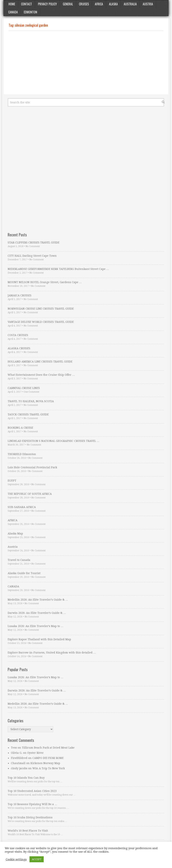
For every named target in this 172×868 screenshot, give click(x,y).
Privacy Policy (47, 4)
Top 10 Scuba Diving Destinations (30, 817)
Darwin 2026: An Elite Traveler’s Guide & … (37, 613)
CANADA (13, 586)
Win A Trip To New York (49, 768)
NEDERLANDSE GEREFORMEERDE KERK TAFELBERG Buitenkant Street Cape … (58, 269)
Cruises (84, 4)
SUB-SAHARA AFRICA (22, 507)
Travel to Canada (19, 560)
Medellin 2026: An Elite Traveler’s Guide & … (38, 600)
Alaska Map (15, 533)
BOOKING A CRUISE (20, 428)
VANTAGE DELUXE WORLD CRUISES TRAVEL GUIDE (41, 322)
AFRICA (13, 520)
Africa (99, 4)
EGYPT (12, 481)
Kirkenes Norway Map (45, 763)
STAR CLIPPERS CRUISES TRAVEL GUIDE (34, 242)
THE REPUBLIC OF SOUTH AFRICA (30, 494)
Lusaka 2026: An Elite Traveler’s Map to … (36, 626)
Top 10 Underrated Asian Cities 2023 (32, 791)
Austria (148, 4)
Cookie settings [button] (16, 859)
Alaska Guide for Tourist (24, 573)
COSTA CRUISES (18, 335)
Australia (130, 4)
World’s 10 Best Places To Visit (28, 831)
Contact (27, 4)
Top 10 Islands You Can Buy (26, 778)
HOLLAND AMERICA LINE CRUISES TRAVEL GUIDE (40, 362)
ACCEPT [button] (37, 859)
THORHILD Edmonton (22, 454)
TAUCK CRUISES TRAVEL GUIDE (28, 414)
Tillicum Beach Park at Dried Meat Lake (48, 748)
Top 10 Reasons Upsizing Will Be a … (32, 804)
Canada (13, 12)
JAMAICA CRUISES (20, 295)
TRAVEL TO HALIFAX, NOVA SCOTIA (31, 401)
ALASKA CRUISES (19, 348)
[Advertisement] (86, 63)
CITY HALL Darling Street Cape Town (32, 256)
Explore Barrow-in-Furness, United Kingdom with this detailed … (52, 653)
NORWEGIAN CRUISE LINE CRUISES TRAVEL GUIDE (41, 309)
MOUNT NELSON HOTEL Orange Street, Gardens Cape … (45, 282)
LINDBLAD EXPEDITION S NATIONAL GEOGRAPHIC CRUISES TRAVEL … (54, 441)
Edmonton (30, 12)
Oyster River (35, 753)
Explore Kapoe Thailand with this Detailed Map (39, 639)
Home (12, 4)
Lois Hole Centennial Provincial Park (32, 467)
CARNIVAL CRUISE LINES (24, 388)
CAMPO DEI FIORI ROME (48, 758)
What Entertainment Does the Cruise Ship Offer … (41, 375)
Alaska (113, 4)
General (68, 4)
